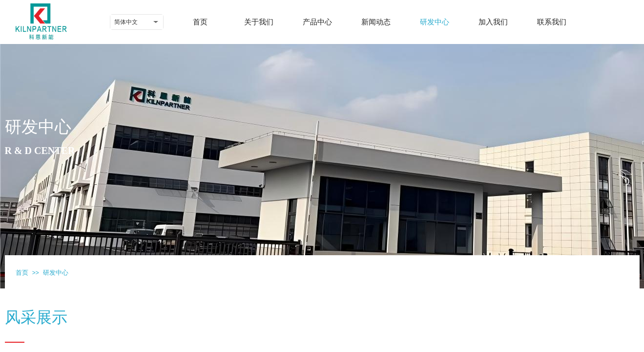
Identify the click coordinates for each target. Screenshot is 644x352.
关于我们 (259, 22)
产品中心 (317, 22)
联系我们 (552, 22)
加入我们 (493, 22)
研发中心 (435, 22)
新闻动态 (376, 22)
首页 (200, 22)
